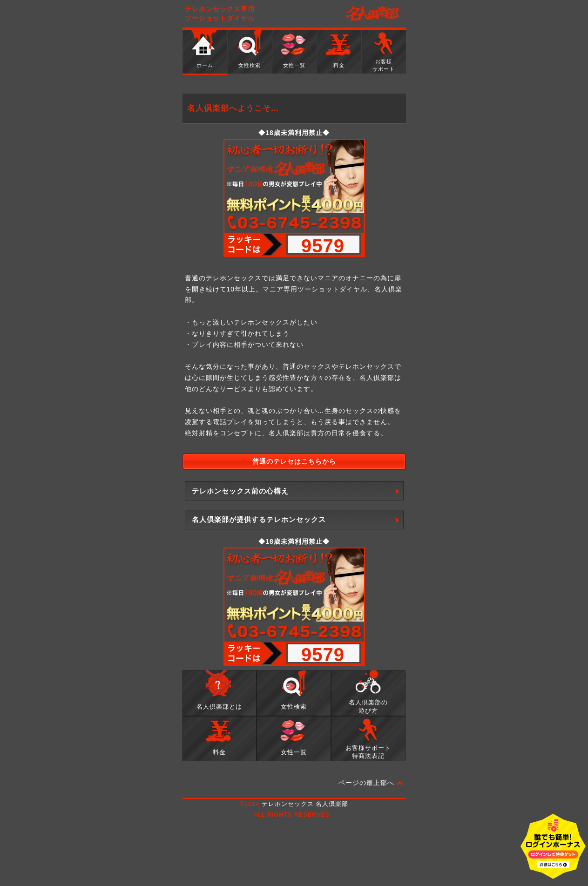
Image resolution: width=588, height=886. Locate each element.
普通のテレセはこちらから (294, 461)
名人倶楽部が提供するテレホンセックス (259, 519)
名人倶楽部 (373, 14)
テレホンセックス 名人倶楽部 (305, 804)
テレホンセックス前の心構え (240, 491)
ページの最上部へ (371, 783)
